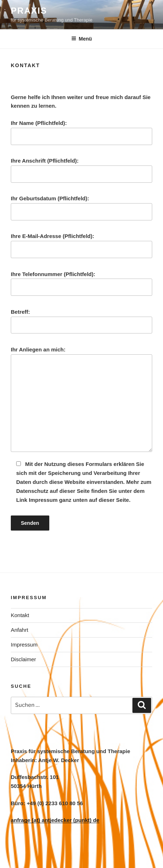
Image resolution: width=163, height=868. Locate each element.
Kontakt (20, 615)
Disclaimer (23, 659)
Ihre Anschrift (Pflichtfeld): (81, 170)
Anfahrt (19, 630)
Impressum (24, 645)
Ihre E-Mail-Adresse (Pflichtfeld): (81, 246)
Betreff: (81, 321)
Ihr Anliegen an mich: (81, 399)
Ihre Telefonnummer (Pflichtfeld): (81, 284)
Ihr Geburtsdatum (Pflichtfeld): (81, 208)
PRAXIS (29, 11)
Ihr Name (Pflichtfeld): (81, 132)
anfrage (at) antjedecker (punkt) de (55, 820)
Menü (82, 39)
